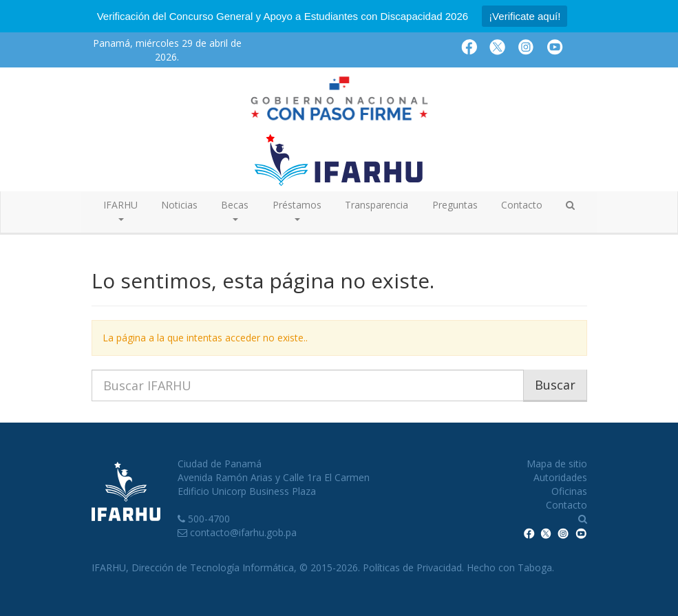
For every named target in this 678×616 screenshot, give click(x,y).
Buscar (555, 385)
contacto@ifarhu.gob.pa (243, 532)
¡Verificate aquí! (525, 16)
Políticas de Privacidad (412, 567)
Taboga (535, 567)
